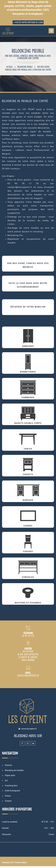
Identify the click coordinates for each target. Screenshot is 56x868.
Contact (8, 801)
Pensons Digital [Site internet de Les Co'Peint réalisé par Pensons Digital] (21, 863)
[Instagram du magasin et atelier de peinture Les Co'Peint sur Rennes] (28, 743)
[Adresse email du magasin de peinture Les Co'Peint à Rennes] (28, 676)
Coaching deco (11, 786)
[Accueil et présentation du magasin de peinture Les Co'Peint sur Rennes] (8, 31)
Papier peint (10, 775)
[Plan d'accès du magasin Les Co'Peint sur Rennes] (28, 660)
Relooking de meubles (14, 770)
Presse (8, 796)
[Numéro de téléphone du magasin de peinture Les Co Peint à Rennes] (28, 636)
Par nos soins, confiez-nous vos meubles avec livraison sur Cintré (28, 68)
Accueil (9, 67)
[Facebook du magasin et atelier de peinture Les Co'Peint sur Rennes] (22, 743)
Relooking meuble (25, 67)
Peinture (8, 765)
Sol (6, 780)
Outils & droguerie (12, 791)
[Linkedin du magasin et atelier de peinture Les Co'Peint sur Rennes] (33, 743)
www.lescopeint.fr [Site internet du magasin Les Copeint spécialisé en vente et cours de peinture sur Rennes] (29, 729)
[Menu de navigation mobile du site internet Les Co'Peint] (51, 31)
